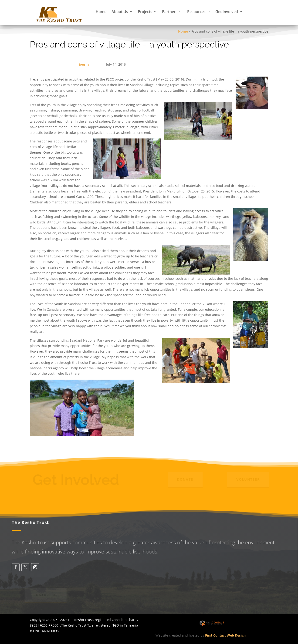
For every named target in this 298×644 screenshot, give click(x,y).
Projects (145, 12)
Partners (170, 12)
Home (101, 12)
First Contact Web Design (225, 635)
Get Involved (227, 12)
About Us (120, 12)
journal (85, 64)
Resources (196, 12)
